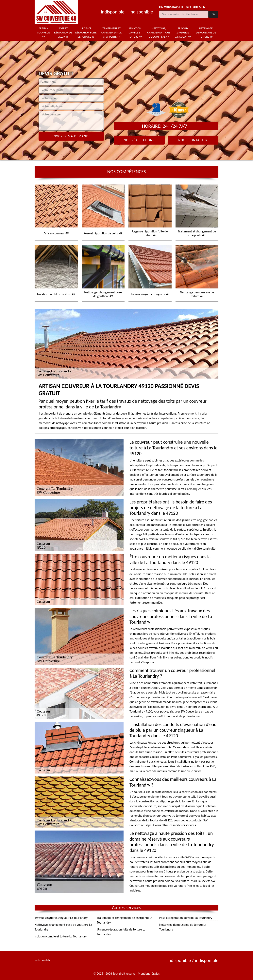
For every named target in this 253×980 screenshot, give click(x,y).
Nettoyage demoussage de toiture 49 (206, 33)
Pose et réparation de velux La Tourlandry (186, 918)
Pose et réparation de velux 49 (63, 33)
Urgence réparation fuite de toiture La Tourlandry (121, 932)
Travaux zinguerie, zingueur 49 (183, 33)
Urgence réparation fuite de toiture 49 (86, 33)
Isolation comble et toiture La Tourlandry (61, 936)
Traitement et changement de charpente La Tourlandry (125, 920)
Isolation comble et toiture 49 (135, 33)
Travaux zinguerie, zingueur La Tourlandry (61, 918)
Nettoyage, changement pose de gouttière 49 (159, 33)
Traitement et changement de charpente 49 (111, 33)
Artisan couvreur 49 (44, 33)
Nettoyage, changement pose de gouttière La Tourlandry (63, 927)
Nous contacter (193, 140)
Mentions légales (149, 974)
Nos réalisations (139, 140)
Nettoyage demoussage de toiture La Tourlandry (183, 927)
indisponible (113, 12)
